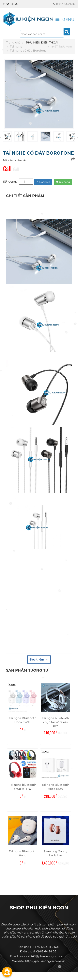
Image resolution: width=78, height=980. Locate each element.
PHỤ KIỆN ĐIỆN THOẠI (42, 42)
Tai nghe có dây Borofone (28, 51)
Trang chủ (13, 42)
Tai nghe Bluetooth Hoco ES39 (55, 787)
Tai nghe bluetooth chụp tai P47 (23, 787)
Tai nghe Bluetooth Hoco (23, 853)
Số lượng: (10, 182)
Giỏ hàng (63, 182)
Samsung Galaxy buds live (55, 853)
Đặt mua (43, 182)
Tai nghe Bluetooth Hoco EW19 (23, 720)
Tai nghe (16, 47)
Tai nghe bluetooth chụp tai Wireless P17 (55, 722)
